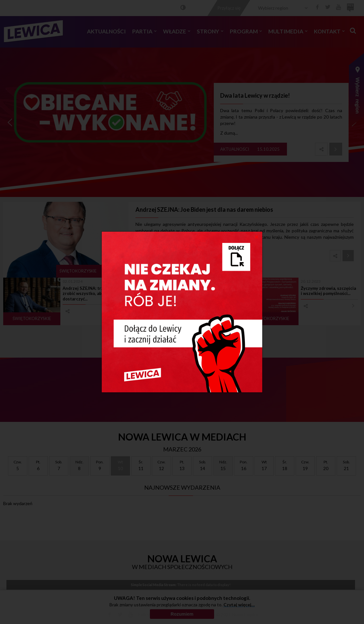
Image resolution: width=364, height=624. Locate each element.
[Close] (257, 236)
